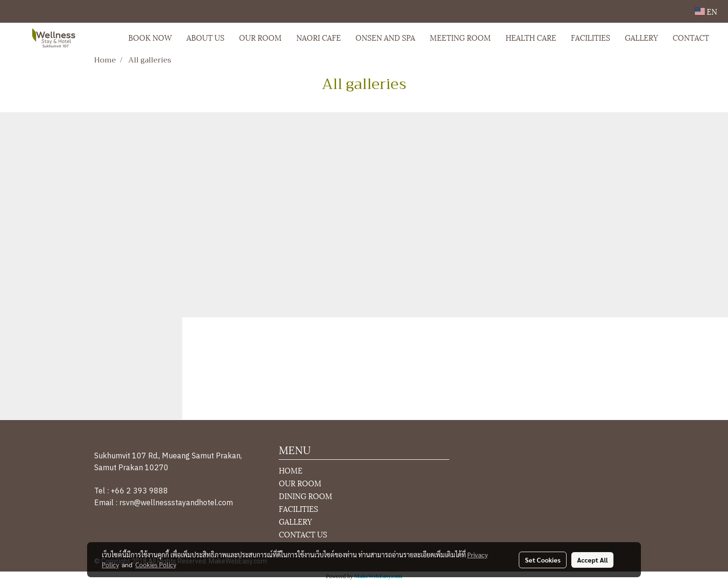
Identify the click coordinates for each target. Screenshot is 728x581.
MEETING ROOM (460, 37)
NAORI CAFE (319, 37)
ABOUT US (205, 37)
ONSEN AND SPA (385, 37)
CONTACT (691, 37)
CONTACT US (303, 534)
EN (706, 11)
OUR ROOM (260, 37)
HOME (291, 470)
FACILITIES (590, 37)
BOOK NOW (150, 37)
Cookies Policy (156, 564)
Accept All (592, 560)
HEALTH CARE (531, 37)
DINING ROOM (306, 496)
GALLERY (641, 37)
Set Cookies (543, 560)
